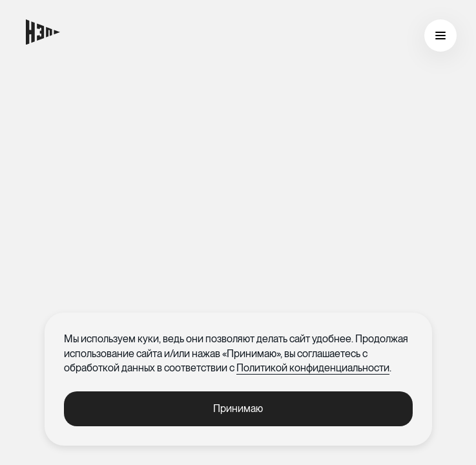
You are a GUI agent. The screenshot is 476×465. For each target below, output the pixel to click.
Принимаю (238, 408)
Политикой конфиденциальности (313, 368)
